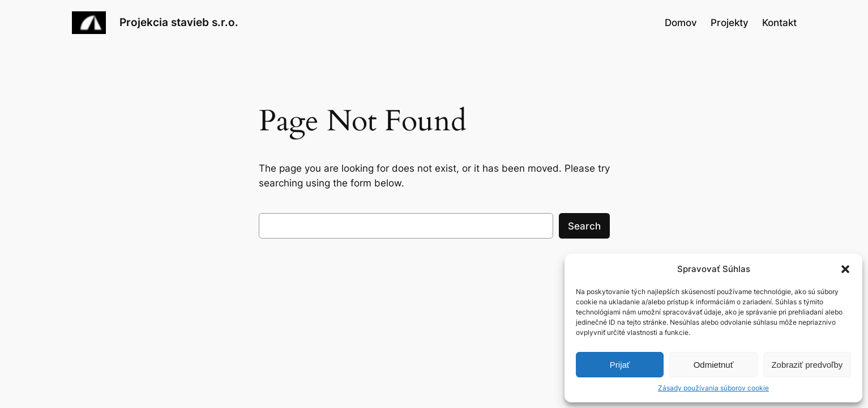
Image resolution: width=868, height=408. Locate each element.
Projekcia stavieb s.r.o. (179, 22)
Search (584, 226)
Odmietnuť (714, 365)
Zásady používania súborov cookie (713, 388)
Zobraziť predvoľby (807, 365)
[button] (845, 269)
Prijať (620, 365)
